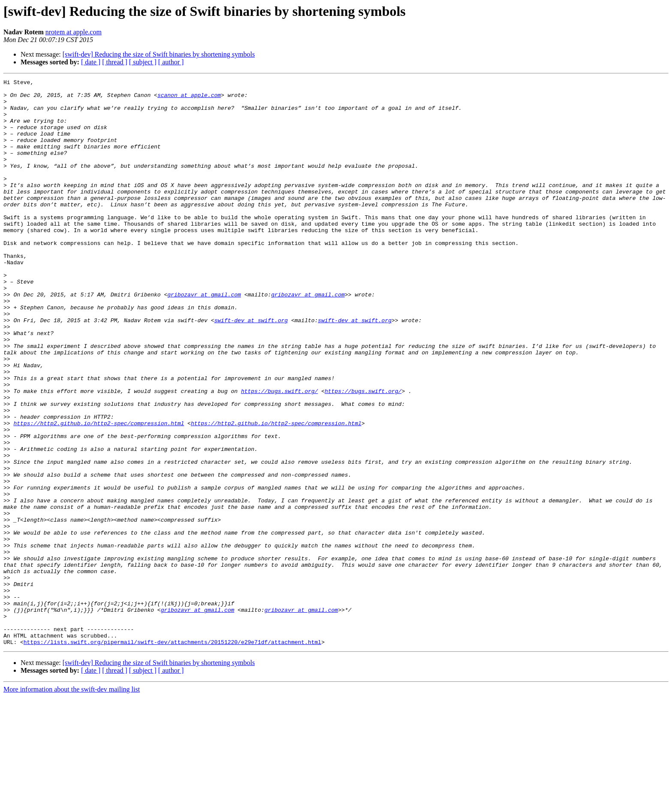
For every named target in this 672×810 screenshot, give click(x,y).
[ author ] (171, 62)
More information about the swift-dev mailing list (72, 802)
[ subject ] (143, 62)
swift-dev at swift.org (251, 369)
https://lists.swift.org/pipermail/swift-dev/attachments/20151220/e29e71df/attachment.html (172, 755)
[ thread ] (115, 62)
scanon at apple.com (189, 99)
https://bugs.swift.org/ (279, 454)
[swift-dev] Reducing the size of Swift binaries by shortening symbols (159, 54)
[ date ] (91, 62)
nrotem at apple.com (74, 32)
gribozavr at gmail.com (204, 338)
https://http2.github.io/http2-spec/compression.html (99, 493)
